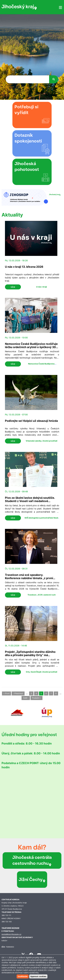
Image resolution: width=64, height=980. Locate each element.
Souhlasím (23, 976)
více (13, 287)
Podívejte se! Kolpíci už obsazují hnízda (31, 421)
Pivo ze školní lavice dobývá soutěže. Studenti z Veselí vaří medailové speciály (30, 501)
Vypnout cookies (38, 976)
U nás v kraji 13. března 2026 (24, 267)
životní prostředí (50, 441)
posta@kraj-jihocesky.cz (11, 934)
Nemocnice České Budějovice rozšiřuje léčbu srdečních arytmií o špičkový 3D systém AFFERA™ (31, 347)
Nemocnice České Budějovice (41, 364)
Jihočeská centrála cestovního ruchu (32, 860)
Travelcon (32, 595)
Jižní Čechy (32, 879)
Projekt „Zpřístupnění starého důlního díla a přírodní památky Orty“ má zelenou (30, 655)
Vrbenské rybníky (34, 441)
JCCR (40, 595)
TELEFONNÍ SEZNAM (10, 928)
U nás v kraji (42, 287)
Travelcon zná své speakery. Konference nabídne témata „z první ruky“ (29, 578)
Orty (28, 672)
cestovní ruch (50, 595)
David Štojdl (36, 672)
